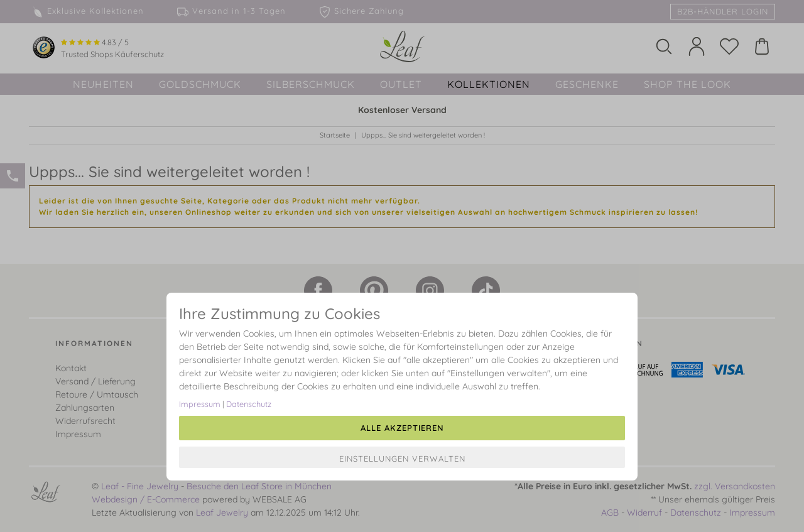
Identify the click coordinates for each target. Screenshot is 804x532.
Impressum (200, 404)
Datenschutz (249, 404)
